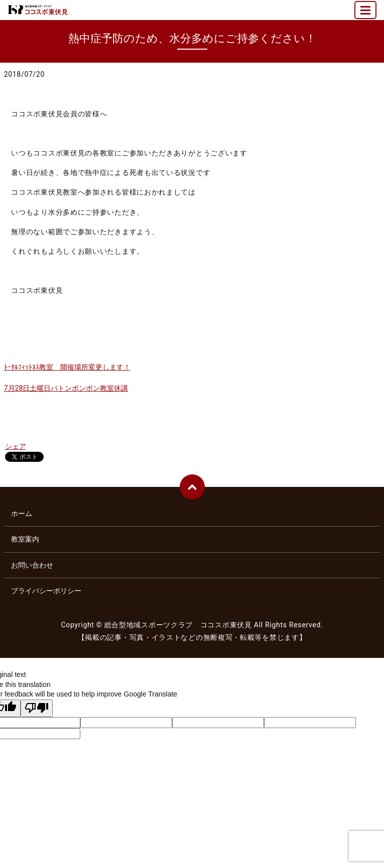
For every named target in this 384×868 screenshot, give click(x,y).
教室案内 (25, 539)
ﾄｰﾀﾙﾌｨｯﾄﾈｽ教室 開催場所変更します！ (67, 367)
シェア (16, 446)
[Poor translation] (37, 709)
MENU (366, 14)
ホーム (22, 513)
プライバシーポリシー (46, 591)
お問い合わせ (32, 565)
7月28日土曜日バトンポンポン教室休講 (66, 388)
